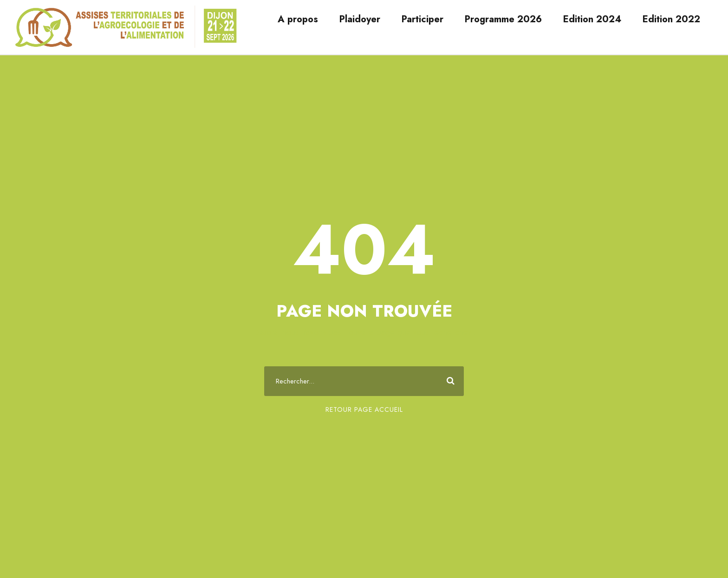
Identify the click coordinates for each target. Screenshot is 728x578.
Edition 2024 (592, 19)
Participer (422, 19)
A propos (298, 19)
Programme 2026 (503, 19)
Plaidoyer (360, 19)
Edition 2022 (671, 19)
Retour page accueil (364, 409)
